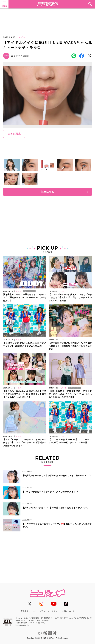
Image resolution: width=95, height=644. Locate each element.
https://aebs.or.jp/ (22, 625)
